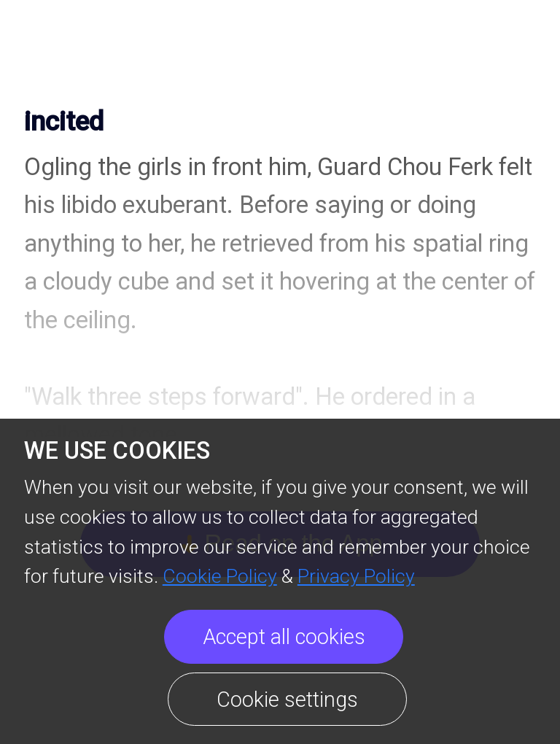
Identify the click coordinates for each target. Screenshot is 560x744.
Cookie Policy (220, 576)
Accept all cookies (284, 637)
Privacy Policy (356, 576)
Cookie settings (287, 700)
